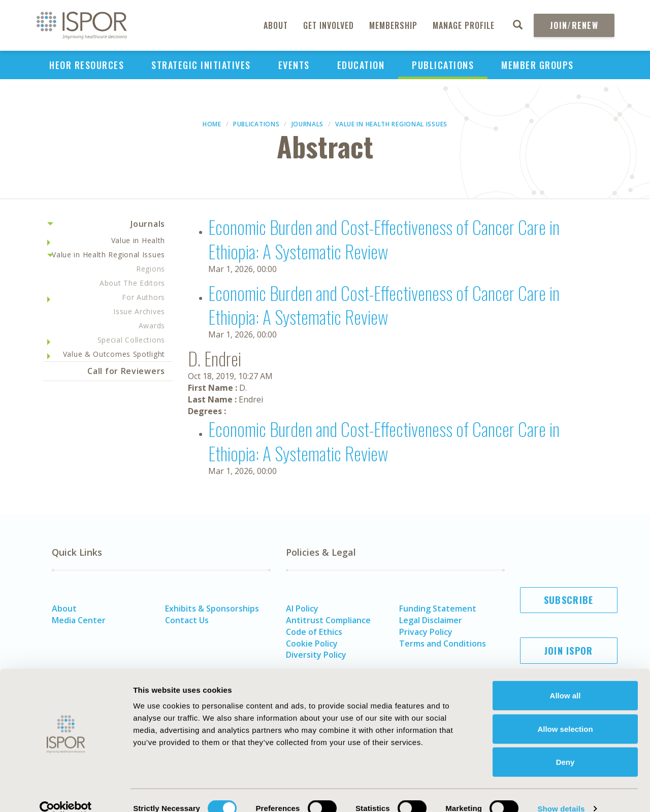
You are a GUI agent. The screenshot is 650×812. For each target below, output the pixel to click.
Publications (443, 65)
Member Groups (538, 65)
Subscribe (569, 600)
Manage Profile (464, 25)
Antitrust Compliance (328, 620)
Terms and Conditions (443, 644)
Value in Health (138, 240)
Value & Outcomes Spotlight (114, 354)
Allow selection (565, 712)
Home (212, 124)
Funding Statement (438, 608)
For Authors (143, 297)
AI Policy (302, 608)
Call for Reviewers (126, 371)
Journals (308, 124)
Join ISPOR (569, 651)
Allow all (565, 679)
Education (361, 65)
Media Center (79, 620)
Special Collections (131, 340)
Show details (561, 792)
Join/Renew (574, 25)
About (276, 25)
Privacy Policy (426, 632)
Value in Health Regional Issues (391, 124)
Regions (151, 269)
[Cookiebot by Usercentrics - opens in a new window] (66, 792)
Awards (152, 326)
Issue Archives (139, 311)
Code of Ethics (314, 632)
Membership (393, 25)
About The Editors (132, 283)
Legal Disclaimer (431, 620)
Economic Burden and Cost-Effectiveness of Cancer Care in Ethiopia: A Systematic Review (384, 239)
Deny (565, 745)
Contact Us (187, 620)
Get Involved (329, 25)
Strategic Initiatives (201, 65)
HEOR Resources (87, 65)
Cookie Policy (312, 644)
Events (294, 65)
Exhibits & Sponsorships (212, 608)
